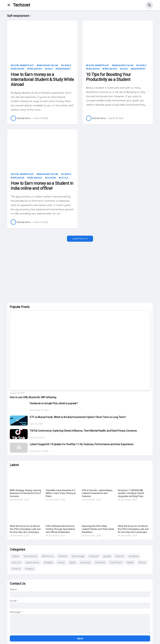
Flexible (67, 65)
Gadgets (48, 562)
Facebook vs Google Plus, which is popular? (54, 403)
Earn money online (48, 65)
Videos (15, 556)
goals (49, 69)
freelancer (18, 69)
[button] (10, 5)
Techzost (21, 5)
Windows (134, 556)
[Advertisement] (80, 272)
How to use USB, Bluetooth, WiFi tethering (33, 397)
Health (130, 562)
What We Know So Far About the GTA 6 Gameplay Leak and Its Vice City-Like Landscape (25, 529)
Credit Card (116, 562)
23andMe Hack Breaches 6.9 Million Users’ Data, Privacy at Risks (61, 493)
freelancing (35, 69)
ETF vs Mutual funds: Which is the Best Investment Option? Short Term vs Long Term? (78, 417)
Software (100, 562)
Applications (32, 562)
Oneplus (30, 569)
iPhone (142, 562)
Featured (94, 556)
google (107, 556)
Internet (120, 556)
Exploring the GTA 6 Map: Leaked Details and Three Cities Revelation (98, 529)
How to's (16, 562)
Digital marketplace (23, 65)
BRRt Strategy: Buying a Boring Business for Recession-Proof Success (25, 493)
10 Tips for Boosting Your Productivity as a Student (108, 77)
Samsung (85, 562)
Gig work (51, 178)
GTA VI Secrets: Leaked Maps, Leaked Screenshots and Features (97, 493)
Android (63, 556)
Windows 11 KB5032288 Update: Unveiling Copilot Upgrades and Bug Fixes (131, 493)
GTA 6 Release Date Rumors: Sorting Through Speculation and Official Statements (60, 529)
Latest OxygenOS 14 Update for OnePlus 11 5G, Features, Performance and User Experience (82, 444)
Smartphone (31, 556)
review (61, 562)
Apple (72, 562)
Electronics (48, 556)
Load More (78, 238)
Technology (78, 556)
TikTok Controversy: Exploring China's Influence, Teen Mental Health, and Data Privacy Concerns (83, 431)
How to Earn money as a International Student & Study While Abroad (42, 80)
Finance (16, 569)
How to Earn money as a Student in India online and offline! (42, 186)
